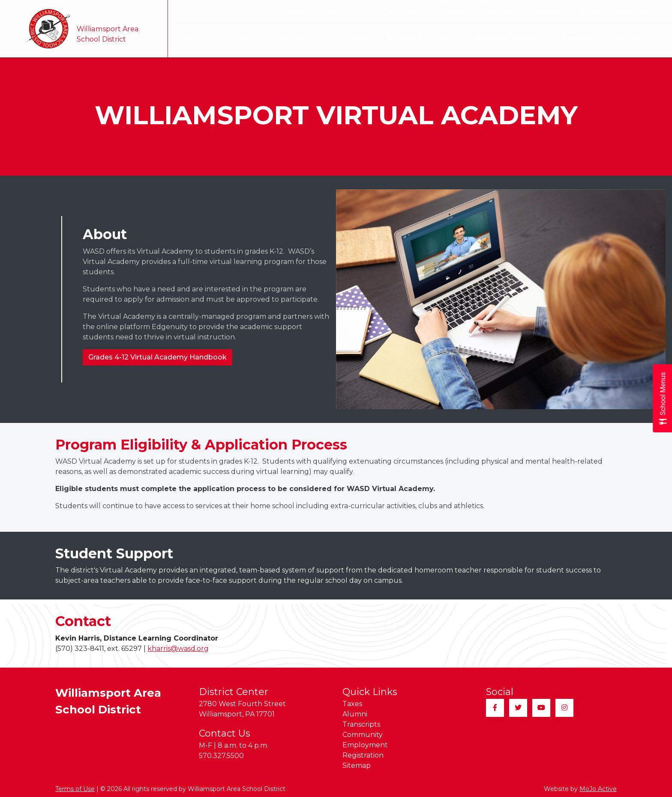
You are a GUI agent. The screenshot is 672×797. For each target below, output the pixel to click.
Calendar (355, 39)
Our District (241, 39)
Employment (497, 11)
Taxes (332, 11)
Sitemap (590, 11)
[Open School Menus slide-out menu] (662, 399)
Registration (548, 11)
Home (194, 39)
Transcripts (401, 11)
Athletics (581, 39)
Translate (293, 11)
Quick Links (637, 11)
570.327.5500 (221, 756)
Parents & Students (512, 39)
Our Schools (302, 39)
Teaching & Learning (423, 39)
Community (447, 11)
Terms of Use (75, 789)
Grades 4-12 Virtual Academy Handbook (157, 357)
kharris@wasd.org (178, 649)
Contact (627, 39)
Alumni (362, 11)
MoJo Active (598, 789)
